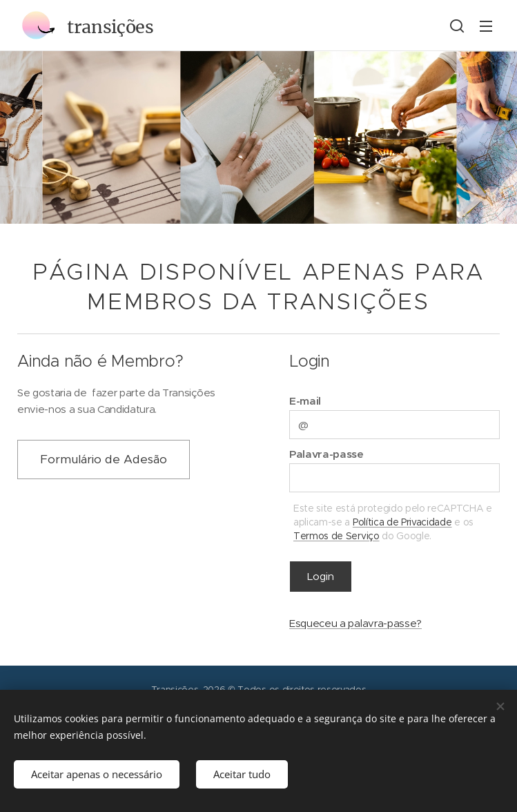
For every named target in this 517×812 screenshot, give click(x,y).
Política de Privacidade (402, 521)
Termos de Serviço (336, 535)
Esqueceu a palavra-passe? (355, 623)
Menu (486, 26)
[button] (457, 26)
